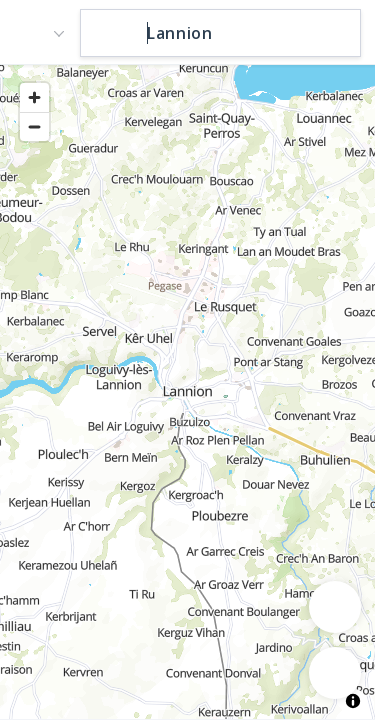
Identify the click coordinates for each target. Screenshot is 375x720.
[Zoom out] (34, 126)
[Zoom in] (34, 97)
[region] (187, 391)
